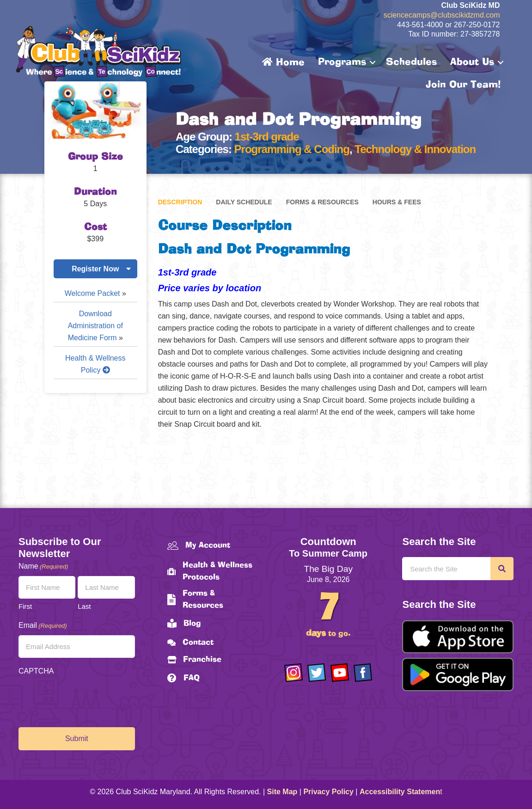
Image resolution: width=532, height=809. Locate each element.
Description (180, 202)
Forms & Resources (322, 202)
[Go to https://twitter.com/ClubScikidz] (317, 673)
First (25, 606)
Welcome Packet (92, 293)
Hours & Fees (397, 202)
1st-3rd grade (267, 137)
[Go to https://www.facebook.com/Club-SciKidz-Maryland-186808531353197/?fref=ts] (363, 673)
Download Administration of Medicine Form (95, 326)
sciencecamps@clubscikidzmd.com (442, 15)
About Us (472, 62)
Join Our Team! (463, 85)
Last (84, 606)
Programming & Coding (292, 149)
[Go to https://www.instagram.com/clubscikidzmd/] (294, 673)
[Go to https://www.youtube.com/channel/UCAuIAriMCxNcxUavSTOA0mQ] (340, 673)
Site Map (282, 792)
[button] (373, 62)
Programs (342, 62)
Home (283, 62)
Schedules (411, 62)
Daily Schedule (244, 202)
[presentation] (89, 699)
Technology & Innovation (415, 149)
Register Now (95, 269)
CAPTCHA (36, 671)
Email (43, 626)
